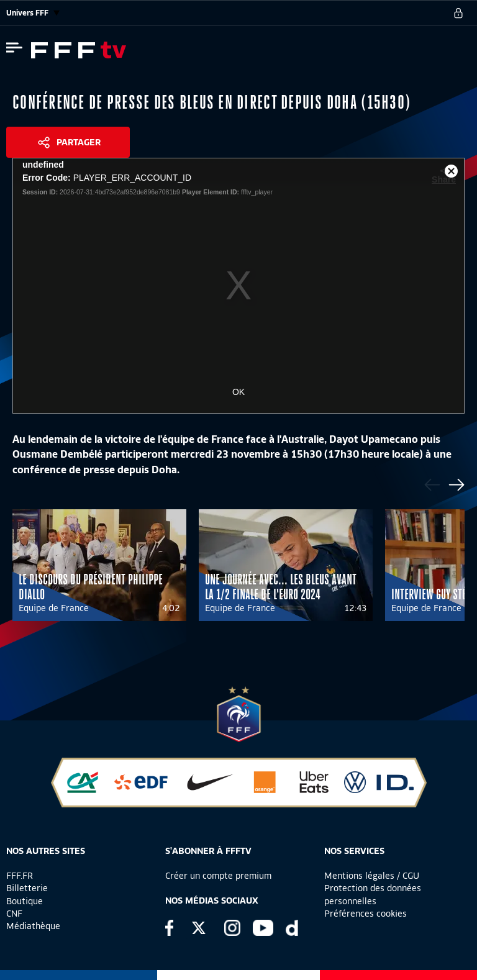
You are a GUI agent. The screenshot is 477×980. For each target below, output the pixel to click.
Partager (79, 142)
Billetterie (27, 888)
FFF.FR (20, 876)
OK (238, 392)
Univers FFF (33, 13)
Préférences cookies (366, 914)
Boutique (25, 901)
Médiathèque (33, 926)
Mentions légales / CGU (372, 876)
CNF (14, 914)
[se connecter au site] (458, 13)
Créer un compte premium (218, 876)
